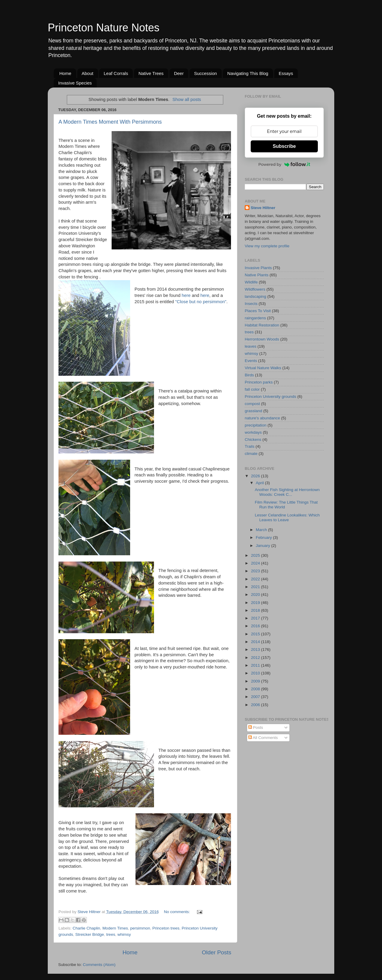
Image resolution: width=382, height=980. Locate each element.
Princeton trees (166, 928)
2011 (256, 665)
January (264, 546)
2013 (256, 650)
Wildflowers (255, 289)
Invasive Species (75, 83)
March (262, 530)
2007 (256, 697)
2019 (256, 603)
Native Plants (257, 275)
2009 (256, 681)
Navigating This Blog (248, 73)
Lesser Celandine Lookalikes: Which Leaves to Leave (287, 517)
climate (251, 454)
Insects (251, 304)
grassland (254, 411)
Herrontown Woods (262, 339)
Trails (250, 446)
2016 (256, 626)
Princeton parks (259, 382)
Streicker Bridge (90, 934)
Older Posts (217, 952)
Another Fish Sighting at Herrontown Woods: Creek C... (287, 492)
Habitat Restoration (262, 325)
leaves (251, 346)
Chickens (253, 440)
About (88, 73)
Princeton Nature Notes (104, 28)
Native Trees (151, 73)
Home (65, 73)
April (260, 483)
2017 (256, 618)
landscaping (255, 296)
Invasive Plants (258, 268)
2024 (256, 563)
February (264, 537)
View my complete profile (267, 246)
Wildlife (251, 282)
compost (252, 404)
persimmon (140, 928)
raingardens (255, 318)
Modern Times (115, 928)
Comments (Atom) (99, 965)
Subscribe (284, 146)
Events (251, 361)
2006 (256, 705)
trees (111, 934)
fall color (252, 389)
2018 (256, 610)
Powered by (284, 164)
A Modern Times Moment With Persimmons (110, 122)
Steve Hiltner (263, 208)
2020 (256, 595)
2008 (256, 689)
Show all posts (187, 99)
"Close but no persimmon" (201, 302)
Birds (249, 375)
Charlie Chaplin (86, 928)
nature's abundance (262, 418)
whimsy (124, 934)
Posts (256, 727)
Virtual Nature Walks (263, 368)
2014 (256, 642)
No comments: (177, 912)
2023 (256, 571)
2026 (256, 476)
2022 (256, 579)
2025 (256, 555)
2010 (256, 673)
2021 (256, 587)
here (186, 295)
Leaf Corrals (116, 73)
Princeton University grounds (271, 397)
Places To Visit (258, 311)
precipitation (256, 425)
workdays (253, 432)
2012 (256, 658)
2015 (256, 634)
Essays (286, 73)
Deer (179, 73)
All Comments (263, 738)
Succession (205, 73)
